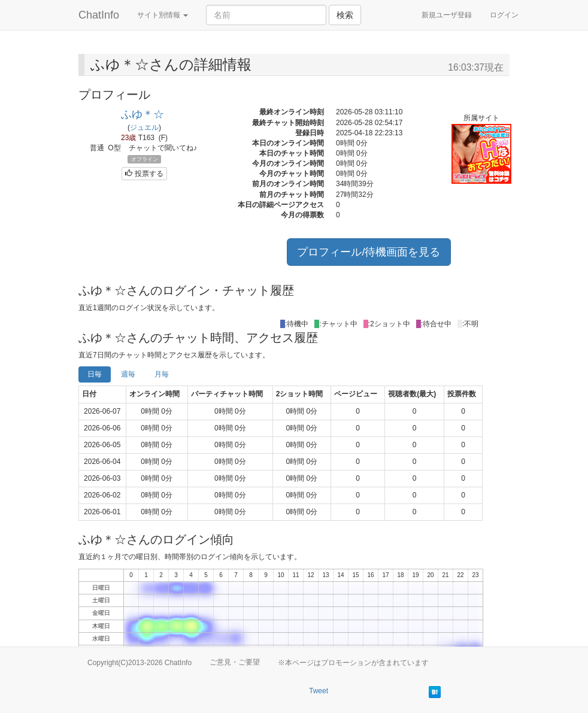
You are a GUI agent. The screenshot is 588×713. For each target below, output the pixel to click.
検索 (345, 15)
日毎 (95, 374)
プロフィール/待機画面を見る (369, 252)
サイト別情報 (163, 15)
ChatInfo (99, 15)
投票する (144, 174)
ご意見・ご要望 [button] (235, 662)
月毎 (162, 374)
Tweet (319, 691)
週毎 (128, 374)
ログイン (504, 15)
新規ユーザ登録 (447, 15)
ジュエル (144, 128)
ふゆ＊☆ (143, 114)
